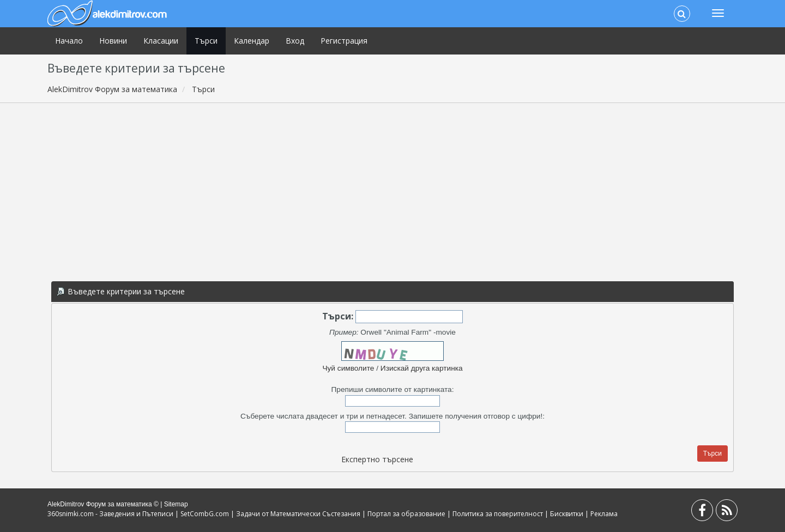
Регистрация (344, 41)
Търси (206, 41)
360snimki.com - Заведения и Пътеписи (110, 514)
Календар (252, 41)
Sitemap (176, 504)
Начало (69, 41)
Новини (113, 41)
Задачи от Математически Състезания (298, 514)
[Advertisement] (392, 190)
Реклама (604, 514)
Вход (295, 41)
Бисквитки (567, 514)
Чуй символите (348, 368)
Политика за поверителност (498, 514)
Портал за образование (406, 514)
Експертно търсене (377, 459)
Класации (161, 41)
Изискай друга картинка (422, 368)
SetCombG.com (205, 514)
